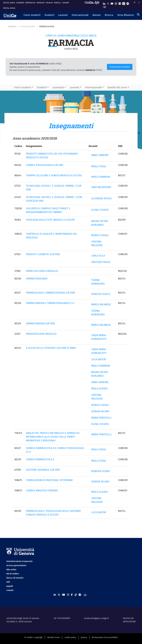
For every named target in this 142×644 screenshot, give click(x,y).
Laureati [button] (74, 87)
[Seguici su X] (108, 3)
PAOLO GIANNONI (101, 177)
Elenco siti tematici (15, 578)
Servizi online (9, 3)
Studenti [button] (42, 87)
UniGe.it (12, 26)
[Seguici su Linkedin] (104, 3)
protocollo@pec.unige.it (97, 618)
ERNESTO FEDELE (101, 294)
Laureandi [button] (58, 87)
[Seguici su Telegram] (128, 3)
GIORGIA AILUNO (100, 411)
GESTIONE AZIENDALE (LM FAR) (43, 470)
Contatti (66, 3)
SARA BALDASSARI (101, 187)
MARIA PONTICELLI (101, 418)
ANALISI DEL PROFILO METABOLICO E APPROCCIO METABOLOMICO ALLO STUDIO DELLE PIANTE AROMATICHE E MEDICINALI (53, 437)
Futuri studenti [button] (23, 87)
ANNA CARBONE (100, 155)
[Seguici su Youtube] (112, 3)
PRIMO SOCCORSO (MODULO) (42, 271)
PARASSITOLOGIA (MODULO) (41, 334)
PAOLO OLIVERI (99, 389)
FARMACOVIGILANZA (37, 279)
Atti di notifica (13, 574)
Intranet (49, 3)
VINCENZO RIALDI (101, 262)
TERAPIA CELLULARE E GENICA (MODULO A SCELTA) (54, 175)
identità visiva (53, 637)
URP (8, 582)
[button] (32, 15)
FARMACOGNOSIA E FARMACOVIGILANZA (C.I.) (50, 303)
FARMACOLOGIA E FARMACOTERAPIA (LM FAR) (50, 293)
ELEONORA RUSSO (101, 199)
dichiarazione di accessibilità (105, 637)
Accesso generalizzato (16, 565)
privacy (84, 637)
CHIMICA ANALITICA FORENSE (42, 491)
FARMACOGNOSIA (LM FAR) (40, 324)
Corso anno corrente (120, 67)
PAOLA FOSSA (99, 166)
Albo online (11, 570)
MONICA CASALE (100, 235)
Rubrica (57, 3)
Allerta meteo (9, 8)
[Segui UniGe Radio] (105, 7)
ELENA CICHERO (100, 210)
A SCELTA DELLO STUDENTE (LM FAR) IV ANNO (51, 348)
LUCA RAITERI (99, 359)
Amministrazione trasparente (19, 561)
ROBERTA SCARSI (101, 471)
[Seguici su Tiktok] (124, 3)
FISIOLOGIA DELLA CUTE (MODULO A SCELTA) (50, 220)
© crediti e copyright (33, 637)
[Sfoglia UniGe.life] (93, 5)
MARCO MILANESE (101, 304)
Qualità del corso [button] (117, 87)
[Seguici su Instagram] (116, 3)
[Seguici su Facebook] (120, 3)
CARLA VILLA (98, 256)
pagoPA (10, 586)
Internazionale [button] (93, 87)
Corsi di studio (28, 26)
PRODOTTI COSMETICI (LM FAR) (43, 254)
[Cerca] (138, 15)
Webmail (41, 3)
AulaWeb (20, 3)
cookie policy (70, 637)
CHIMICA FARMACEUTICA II (40, 459)
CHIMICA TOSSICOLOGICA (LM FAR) (45, 165)
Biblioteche (30, 3)
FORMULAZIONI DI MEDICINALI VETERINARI (49, 480)
